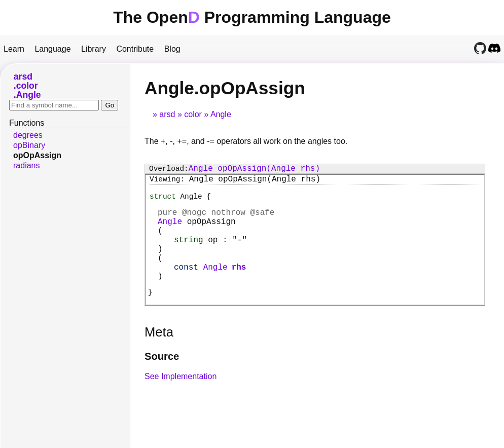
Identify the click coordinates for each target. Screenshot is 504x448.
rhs (239, 286)
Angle (221, 114)
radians (26, 165)
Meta (159, 355)
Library (94, 49)
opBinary (29, 145)
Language (52, 49)
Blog (172, 49)
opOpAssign (37, 155)
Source (162, 380)
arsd (167, 114)
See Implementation (181, 400)
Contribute (135, 49)
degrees (28, 135)
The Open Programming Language (252, 17)
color (193, 114)
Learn (14, 49)
